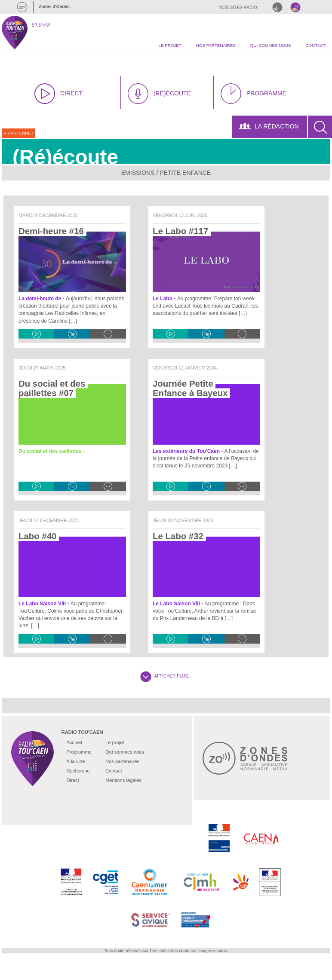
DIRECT (58, 94)
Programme (79, 752)
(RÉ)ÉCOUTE (159, 94)
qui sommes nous (271, 45)
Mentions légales (123, 780)
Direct (73, 780)
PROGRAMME (254, 94)
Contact (114, 771)
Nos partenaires (122, 761)
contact (315, 45)
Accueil (74, 742)
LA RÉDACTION (269, 126)
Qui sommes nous (125, 752)
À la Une (76, 761)
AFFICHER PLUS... (166, 676)
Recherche (78, 771)
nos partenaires (216, 45)
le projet (170, 45)
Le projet (115, 742)
